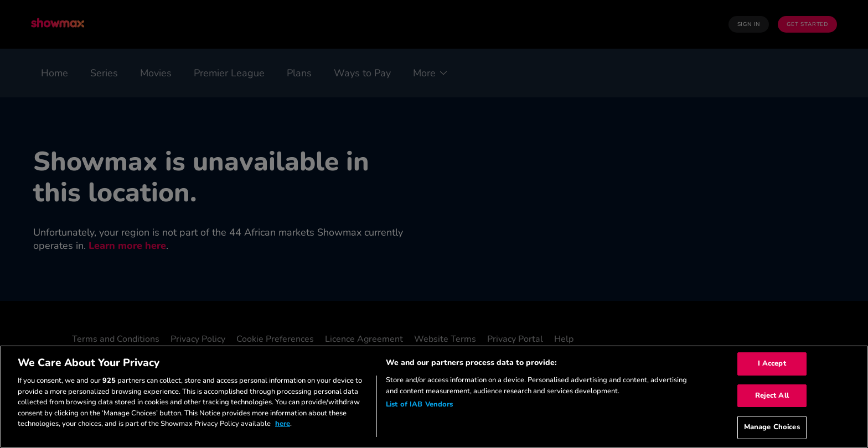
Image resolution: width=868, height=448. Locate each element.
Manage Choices (772, 427)
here (283, 424)
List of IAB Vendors (419, 404)
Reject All (772, 395)
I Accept (772, 363)
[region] (434, 397)
